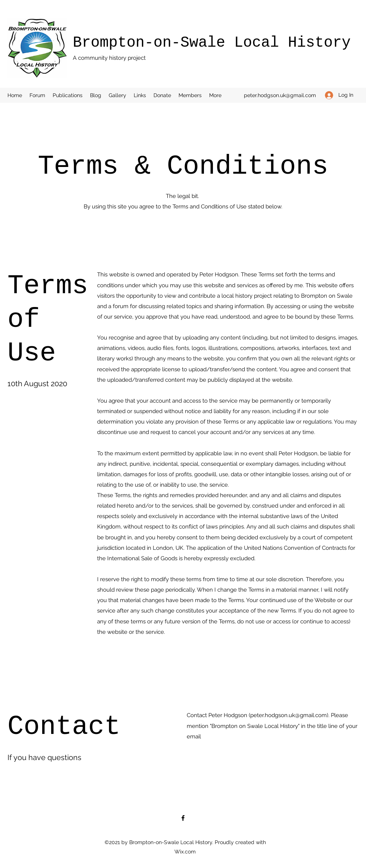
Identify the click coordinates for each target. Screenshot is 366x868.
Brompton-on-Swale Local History (212, 43)
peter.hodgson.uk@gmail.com (280, 95)
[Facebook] (183, 818)
